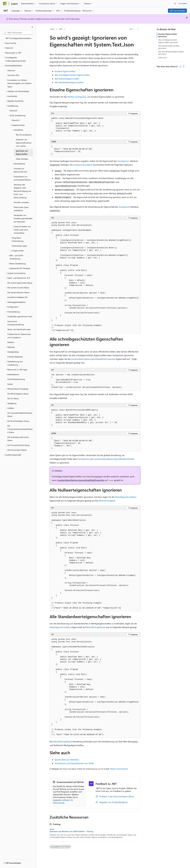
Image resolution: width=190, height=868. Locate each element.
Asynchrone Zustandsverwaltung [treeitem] (16, 323)
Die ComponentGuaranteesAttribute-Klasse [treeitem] (20, 429)
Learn (52, 29)
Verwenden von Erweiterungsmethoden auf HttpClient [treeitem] (23, 218)
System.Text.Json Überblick (67, 760)
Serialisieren (84, 459)
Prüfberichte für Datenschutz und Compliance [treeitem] (19, 336)
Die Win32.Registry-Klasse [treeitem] (18, 394)
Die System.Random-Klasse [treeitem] (18, 292)
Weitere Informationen (119, 769)
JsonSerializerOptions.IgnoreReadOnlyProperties (93, 359)
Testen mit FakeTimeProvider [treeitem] (19, 329)
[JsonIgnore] (123, 161)
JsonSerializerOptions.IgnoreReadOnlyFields (114, 459)
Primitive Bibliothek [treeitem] (15, 357)
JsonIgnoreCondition (83, 165)
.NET (61, 29)
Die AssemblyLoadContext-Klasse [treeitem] (18, 439)
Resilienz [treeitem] (11, 342)
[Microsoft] (5, 4)
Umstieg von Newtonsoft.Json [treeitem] (20, 170)
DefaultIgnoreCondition (126, 497)
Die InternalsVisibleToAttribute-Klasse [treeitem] (20, 415)
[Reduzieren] (32, 27)
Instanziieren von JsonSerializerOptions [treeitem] (22, 178)
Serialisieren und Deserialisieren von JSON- (74, 763)
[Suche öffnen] (175, 4)
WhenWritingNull (107, 501)
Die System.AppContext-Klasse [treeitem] (20, 283)
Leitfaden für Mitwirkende (63, 801)
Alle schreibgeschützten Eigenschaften (72, 75)
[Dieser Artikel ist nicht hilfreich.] (184, 67)
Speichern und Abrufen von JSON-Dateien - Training (71, 831)
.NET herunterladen (177, 11)
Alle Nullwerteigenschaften (67, 79)
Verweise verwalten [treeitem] (21, 202)
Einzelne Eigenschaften (65, 71)
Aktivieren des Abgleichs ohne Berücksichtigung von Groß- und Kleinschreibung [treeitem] (22, 191)
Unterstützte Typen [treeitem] (19, 246)
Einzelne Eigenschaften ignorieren (168, 35)
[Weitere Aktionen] (138, 29)
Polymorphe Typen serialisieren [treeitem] (21, 209)
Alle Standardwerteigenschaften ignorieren (171, 53)
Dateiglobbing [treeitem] (13, 352)
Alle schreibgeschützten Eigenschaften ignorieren (168, 41)
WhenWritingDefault (96, 627)
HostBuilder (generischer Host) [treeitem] (20, 316)
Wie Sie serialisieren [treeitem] (24, 135)
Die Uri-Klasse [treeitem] (13, 398)
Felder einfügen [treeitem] (22, 159)
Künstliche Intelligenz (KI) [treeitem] (17, 297)
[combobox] (18, 33)
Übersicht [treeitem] (11, 70)
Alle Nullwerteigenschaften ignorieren (169, 47)
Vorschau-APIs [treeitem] (13, 75)
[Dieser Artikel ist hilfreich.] (180, 67)
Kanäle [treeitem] (10, 384)
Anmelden (183, 3)
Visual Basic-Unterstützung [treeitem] (17, 239)
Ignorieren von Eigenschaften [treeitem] (22, 152)
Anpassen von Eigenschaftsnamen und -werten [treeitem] (24, 143)
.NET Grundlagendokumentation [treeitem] (18, 38)
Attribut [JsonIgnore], (77, 97)
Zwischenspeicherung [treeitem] (16, 379)
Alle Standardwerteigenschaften (69, 82)
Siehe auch (163, 57)
